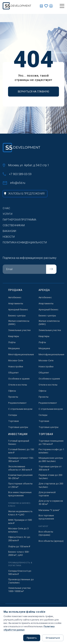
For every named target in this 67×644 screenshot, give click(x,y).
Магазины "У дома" (49, 510)
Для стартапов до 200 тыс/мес (51, 485)
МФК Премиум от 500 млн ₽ (20, 522)
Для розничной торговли (47, 494)
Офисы (12, 391)
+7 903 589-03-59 (17, 174)
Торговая (13, 421)
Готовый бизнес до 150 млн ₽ (21, 451)
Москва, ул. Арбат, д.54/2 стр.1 (26, 165)
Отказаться (53, 638)
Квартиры (14, 336)
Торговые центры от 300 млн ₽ (50, 468)
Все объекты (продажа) (46, 533)
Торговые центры (18, 427)
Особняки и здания (19, 379)
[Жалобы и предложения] (25, 194)
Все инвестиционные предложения (20, 494)
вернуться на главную (33, 92)
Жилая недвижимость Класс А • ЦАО (20, 513)
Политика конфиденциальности (25, 242)
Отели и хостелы (18, 385)
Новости (9, 237)
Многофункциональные (21, 354)
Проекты (13, 397)
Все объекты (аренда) (51, 541)
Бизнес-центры (17, 316)
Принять (32, 638)
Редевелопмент (17, 403)
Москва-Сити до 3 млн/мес (18, 530)
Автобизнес (15, 297)
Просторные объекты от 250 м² (20, 485)
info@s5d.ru (14, 183)
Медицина (14, 348)
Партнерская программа (19, 220)
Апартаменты (16, 303)
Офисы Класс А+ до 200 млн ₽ (19, 539)
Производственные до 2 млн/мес (21, 581)
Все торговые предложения (46, 517)
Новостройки (16, 367)
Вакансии (9, 231)
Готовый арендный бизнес (19, 442)
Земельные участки (19, 330)
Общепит (13, 373)
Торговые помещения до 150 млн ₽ (51, 442)
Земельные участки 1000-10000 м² (19, 590)
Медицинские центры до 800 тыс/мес (51, 460)
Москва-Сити (16, 360)
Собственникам (14, 225)
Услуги (8, 214)
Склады (13, 415)
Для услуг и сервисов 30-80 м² (51, 502)
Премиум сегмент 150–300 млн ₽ (21, 460)
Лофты (12, 342)
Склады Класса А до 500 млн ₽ (20, 572)
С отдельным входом (20, 409)
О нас (6, 208)
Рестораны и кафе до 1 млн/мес (51, 451)
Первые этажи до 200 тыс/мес (50, 477)
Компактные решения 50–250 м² (20, 477)
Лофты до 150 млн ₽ (19, 546)
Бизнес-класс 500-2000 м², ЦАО (19, 553)
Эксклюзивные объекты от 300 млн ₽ (20, 468)
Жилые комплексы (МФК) (19, 323)
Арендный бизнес (18, 310)
